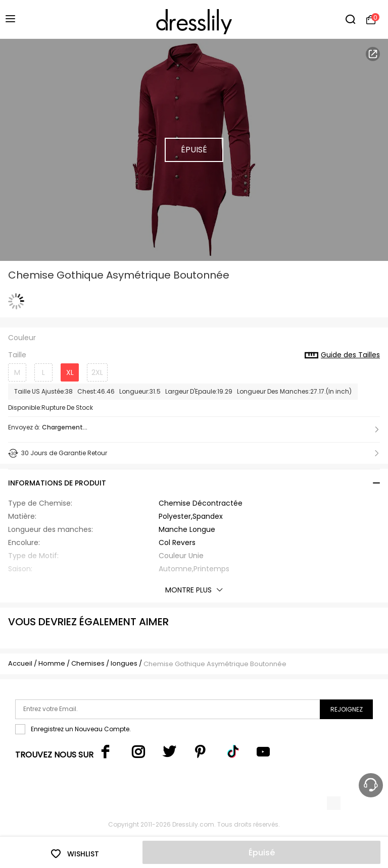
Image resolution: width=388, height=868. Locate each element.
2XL (97, 372)
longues (124, 663)
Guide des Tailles (342, 355)
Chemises (89, 663)
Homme (52, 663)
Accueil (20, 663)
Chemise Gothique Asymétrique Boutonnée (215, 664)
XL (70, 372)
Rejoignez (347, 709)
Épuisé (262, 853)
